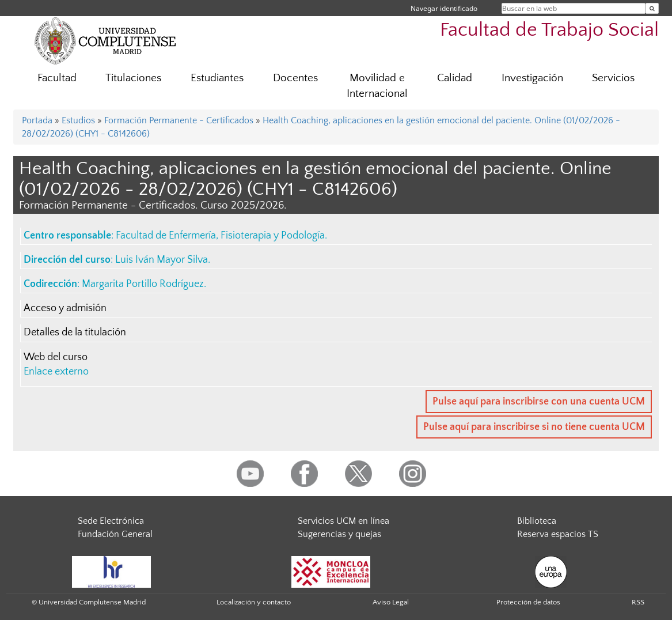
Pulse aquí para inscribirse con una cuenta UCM (539, 402)
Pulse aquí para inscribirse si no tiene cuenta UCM (534, 427)
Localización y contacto (254, 602)
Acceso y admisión (65, 308)
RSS (638, 602)
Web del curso (56, 357)
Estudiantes (217, 78)
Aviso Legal (391, 602)
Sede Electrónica (111, 521)
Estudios (78, 120)
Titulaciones (133, 78)
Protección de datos (528, 602)
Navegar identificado (444, 8)
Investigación (532, 78)
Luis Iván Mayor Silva (162, 260)
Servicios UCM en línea (343, 521)
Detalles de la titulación (75, 332)
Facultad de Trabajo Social (549, 30)
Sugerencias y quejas (339, 534)
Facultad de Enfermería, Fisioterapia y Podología (220, 236)
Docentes (295, 78)
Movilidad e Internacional (377, 86)
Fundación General (115, 534)
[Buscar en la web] (652, 8)
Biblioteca (537, 521)
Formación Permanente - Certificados (179, 120)
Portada (37, 120)
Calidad (455, 78)
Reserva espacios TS (558, 534)
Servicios (613, 78)
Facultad (57, 78)
